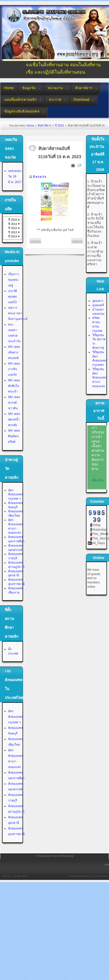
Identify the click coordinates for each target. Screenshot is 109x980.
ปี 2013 (13, 232)
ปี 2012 (13, 228)
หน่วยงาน (55, 88)
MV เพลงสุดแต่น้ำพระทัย (14, 419)
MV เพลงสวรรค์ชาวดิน (14, 403)
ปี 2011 (13, 224)
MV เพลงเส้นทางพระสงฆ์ (14, 352)
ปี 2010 (13, 220)
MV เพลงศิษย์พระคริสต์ (14, 436)
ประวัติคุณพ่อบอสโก (13, 297)
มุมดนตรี (98, 305)
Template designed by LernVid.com (88, 876)
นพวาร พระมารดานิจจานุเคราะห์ (18, 313)
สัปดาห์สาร (84, 88)
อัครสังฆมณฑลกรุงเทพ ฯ (15, 495)
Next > (77, 241)
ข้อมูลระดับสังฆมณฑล (22, 111)
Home (9, 88)
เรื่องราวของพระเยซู (14, 280)
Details (40, 177)
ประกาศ (55, 100)
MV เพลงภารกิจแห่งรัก (14, 369)
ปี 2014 (13, 236)
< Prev (35, 241)
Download (81, 100)
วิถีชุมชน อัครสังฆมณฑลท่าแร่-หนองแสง (100, 378)
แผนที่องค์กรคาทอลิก (20, 100)
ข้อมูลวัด (29, 88)
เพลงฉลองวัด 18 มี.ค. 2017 (15, 176)
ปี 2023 (59, 125)
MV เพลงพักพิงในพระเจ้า (14, 386)
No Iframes (97, 458)
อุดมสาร (98, 301)
